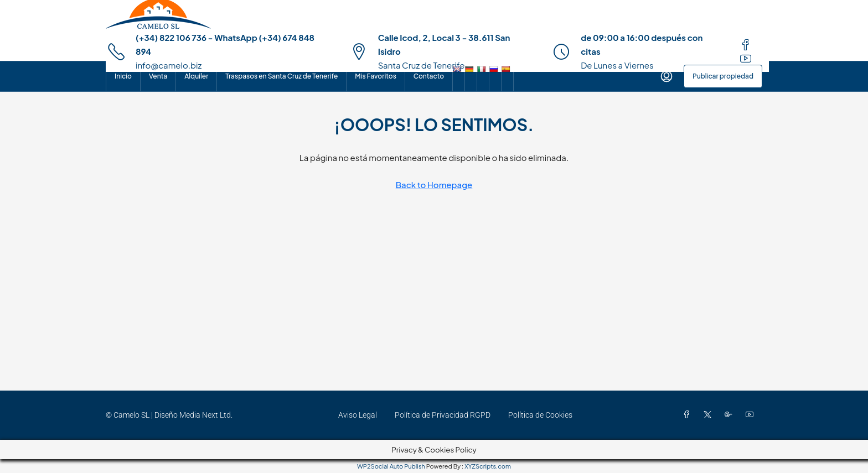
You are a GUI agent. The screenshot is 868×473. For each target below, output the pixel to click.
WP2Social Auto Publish (391, 466)
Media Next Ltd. (206, 415)
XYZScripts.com (488, 466)
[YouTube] (752, 415)
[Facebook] (689, 415)
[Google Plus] (731, 415)
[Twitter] (710, 415)
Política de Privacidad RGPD (443, 415)
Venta (158, 76)
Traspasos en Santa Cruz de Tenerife (281, 76)
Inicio (123, 76)
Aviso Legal (358, 415)
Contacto (429, 76)
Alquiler (196, 76)
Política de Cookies (540, 415)
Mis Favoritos (375, 76)
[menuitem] (666, 76)
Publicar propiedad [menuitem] (723, 76)
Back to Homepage (434, 184)
